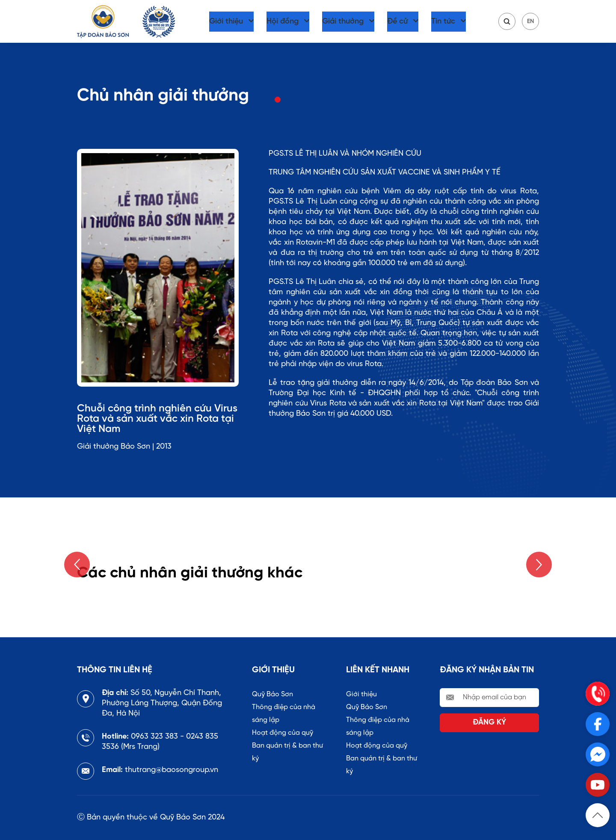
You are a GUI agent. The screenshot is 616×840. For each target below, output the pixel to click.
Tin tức (443, 22)
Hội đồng (283, 22)
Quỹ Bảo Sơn (272, 694)
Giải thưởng (343, 22)
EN (530, 22)
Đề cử (397, 22)
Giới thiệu (226, 22)
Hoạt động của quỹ (283, 733)
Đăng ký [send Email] (489, 723)
